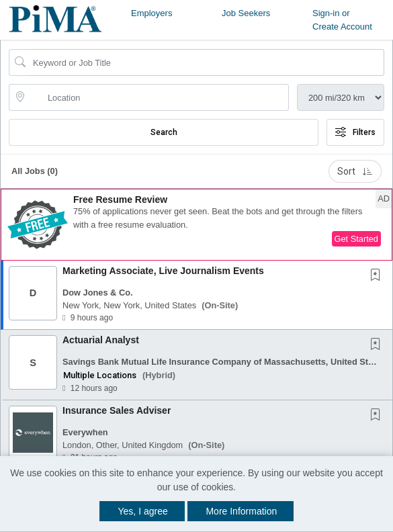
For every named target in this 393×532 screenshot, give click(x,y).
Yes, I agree (143, 511)
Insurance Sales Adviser (117, 410)
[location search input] (158, 97)
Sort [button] (355, 171)
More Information (241, 511)
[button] (196, 225)
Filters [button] (355, 132)
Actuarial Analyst (101, 340)
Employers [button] (151, 13)
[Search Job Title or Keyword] (206, 62)
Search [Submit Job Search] (164, 132)
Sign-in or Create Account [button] (342, 20)
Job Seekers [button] (246, 13)
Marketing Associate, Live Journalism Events (163, 271)
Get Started (356, 239)
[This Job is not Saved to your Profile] (378, 276)
